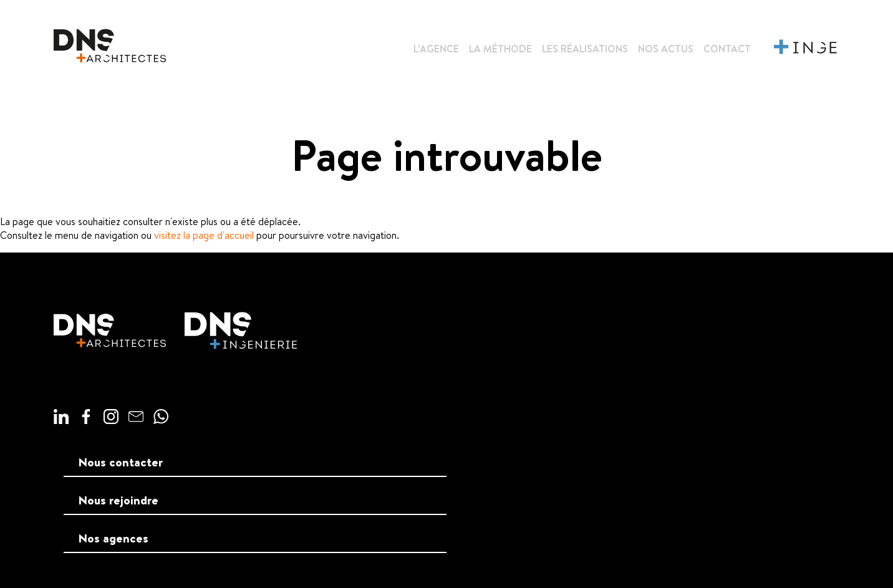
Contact (727, 49)
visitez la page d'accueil (204, 235)
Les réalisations (585, 49)
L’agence (436, 49)
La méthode (500, 49)
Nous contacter (121, 462)
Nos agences (113, 538)
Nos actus (666, 49)
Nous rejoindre (118, 500)
